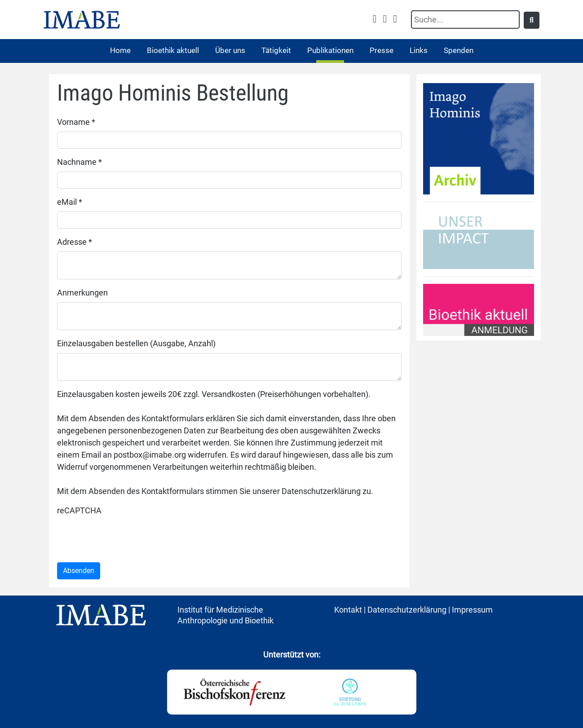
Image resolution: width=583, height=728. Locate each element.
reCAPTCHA (79, 510)
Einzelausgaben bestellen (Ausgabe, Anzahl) (136, 343)
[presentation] (125, 538)
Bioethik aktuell (173, 50)
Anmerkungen (82, 293)
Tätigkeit (276, 50)
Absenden (79, 571)
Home (120, 50)
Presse (382, 50)
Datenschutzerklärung (407, 610)
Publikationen (330, 50)
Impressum (472, 610)
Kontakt (348, 610)
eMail (70, 202)
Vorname (76, 122)
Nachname (79, 162)
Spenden (459, 50)
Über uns (230, 50)
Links (419, 50)
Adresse (75, 242)
